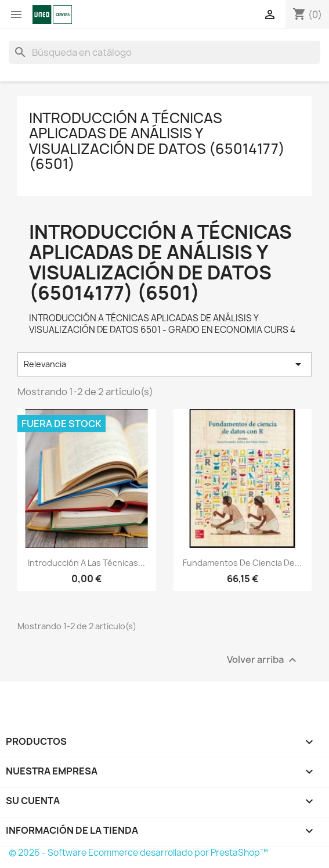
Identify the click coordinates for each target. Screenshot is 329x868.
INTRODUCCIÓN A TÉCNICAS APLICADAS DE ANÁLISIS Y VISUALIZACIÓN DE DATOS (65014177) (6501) (157, 141)
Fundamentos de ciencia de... (242, 563)
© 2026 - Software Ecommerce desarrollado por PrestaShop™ (138, 853)
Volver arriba (263, 660)
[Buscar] (164, 52)
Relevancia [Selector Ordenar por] (164, 364)
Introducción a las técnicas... (86, 563)
